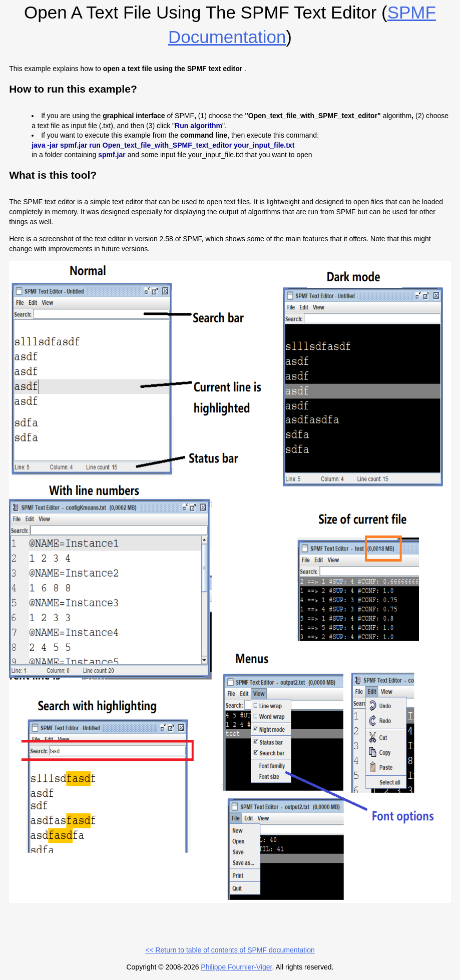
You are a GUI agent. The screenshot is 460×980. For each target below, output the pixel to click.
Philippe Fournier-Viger (236, 967)
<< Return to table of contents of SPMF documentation (230, 950)
